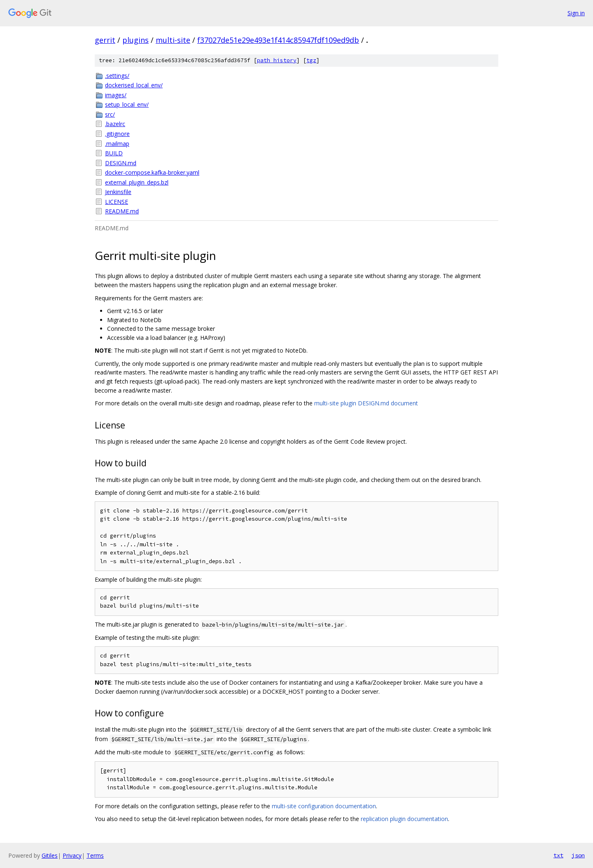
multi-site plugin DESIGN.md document (366, 403)
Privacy (72, 855)
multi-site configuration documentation (324, 806)
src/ (110, 114)
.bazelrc (115, 124)
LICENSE (117, 202)
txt (558, 855)
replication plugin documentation (404, 819)
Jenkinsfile (118, 192)
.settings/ (117, 76)
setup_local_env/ (127, 104)
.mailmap (117, 144)
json (578, 855)
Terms (95, 855)
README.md (122, 211)
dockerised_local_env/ (134, 85)
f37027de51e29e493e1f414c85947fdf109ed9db (278, 40)
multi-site (173, 40)
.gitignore (117, 134)
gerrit (105, 40)
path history (277, 60)
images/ (116, 95)
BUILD (114, 153)
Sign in (576, 13)
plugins (135, 40)
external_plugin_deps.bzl (137, 182)
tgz (311, 60)
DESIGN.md (121, 163)
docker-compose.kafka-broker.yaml (152, 172)
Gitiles (50, 855)
